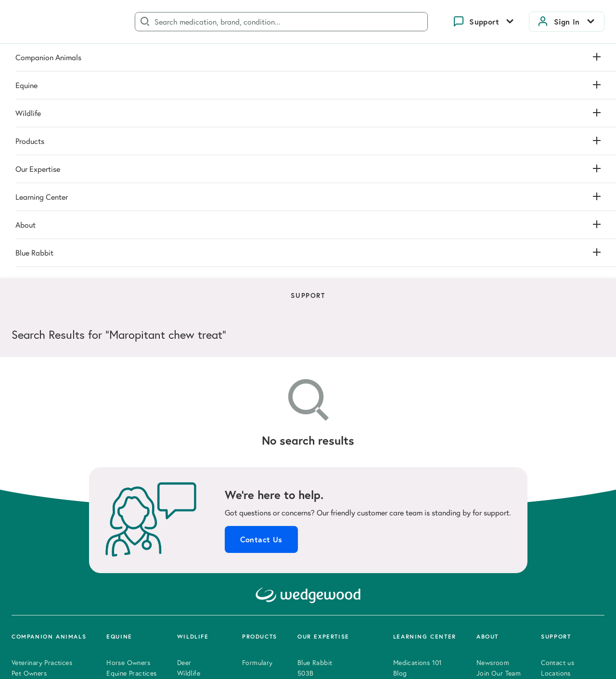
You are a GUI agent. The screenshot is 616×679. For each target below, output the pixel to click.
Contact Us (261, 298)
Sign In (567, 22)
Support (484, 22)
